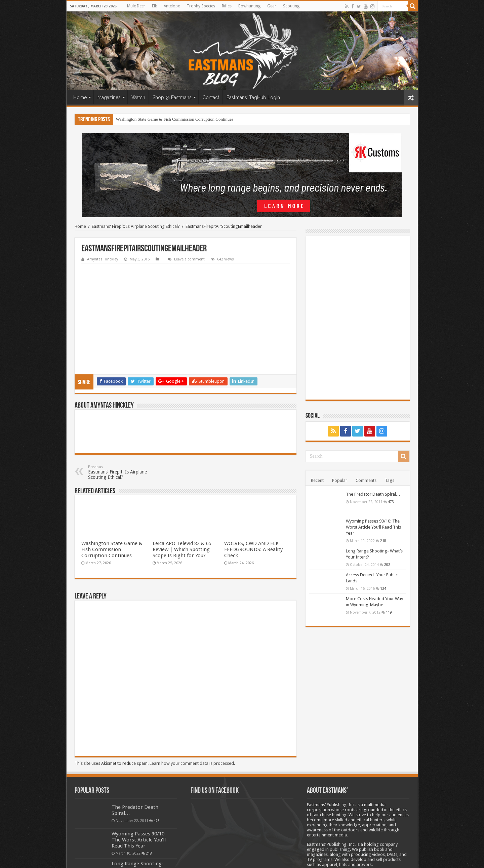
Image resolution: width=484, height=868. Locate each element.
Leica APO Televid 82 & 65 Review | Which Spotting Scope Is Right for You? (182, 498)
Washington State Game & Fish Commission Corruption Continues (175, 119)
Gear (272, 6)
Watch (138, 97)
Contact (211, 97)
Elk (154, 6)
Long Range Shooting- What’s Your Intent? (138, 815)
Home (80, 97)
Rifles (227, 6)
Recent (317, 480)
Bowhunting (249, 6)
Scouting (291, 6)
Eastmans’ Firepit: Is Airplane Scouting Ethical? (123, 421)
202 (387, 565)
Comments (366, 480)
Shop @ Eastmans (172, 97)
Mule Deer (136, 6)
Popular (340, 480)
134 (383, 588)
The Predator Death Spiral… (373, 494)
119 (389, 612)
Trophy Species (201, 6)
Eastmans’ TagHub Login (253, 97)
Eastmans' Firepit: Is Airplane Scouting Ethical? (136, 226)
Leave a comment (189, 259)
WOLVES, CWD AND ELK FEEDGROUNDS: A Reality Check (253, 498)
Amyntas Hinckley (103, 259)
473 (391, 502)
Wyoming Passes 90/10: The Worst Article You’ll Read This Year (373, 527)
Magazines (109, 97)
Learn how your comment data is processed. (192, 712)
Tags (390, 480)
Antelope (172, 6)
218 (383, 541)
